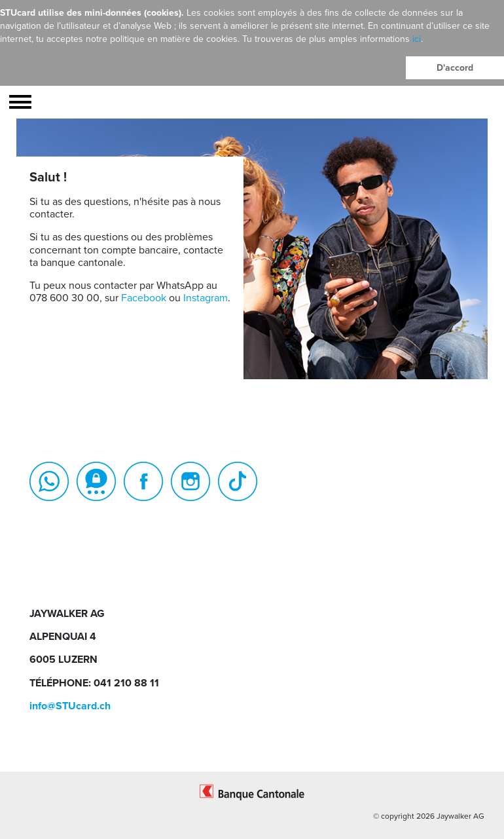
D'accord (455, 68)
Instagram (206, 298)
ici (417, 39)
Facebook (144, 298)
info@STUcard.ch (70, 706)
